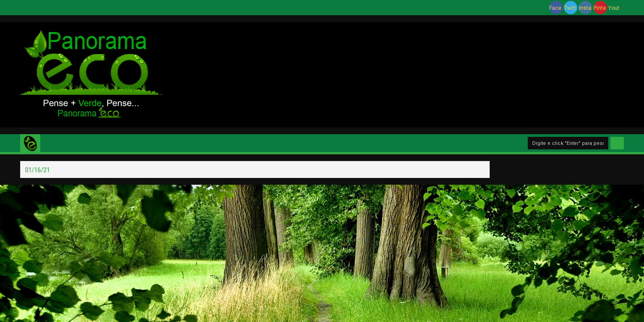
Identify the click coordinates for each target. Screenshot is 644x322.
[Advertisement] (407, 73)
